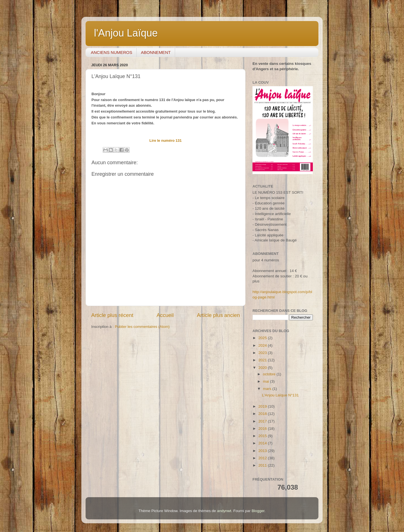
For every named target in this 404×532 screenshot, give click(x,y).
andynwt (224, 511)
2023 (263, 353)
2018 (263, 414)
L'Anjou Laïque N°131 (280, 395)
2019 (263, 406)
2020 (263, 368)
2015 (263, 436)
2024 (263, 345)
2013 (263, 451)
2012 (263, 458)
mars (268, 389)
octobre (270, 374)
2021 (263, 360)
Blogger (258, 511)
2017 (263, 421)
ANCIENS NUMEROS (112, 52)
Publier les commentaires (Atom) (142, 327)
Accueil (165, 315)
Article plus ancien (218, 315)
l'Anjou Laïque (126, 33)
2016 (263, 429)
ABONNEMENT (156, 52)
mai (267, 381)
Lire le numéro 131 (166, 141)
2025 (263, 338)
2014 (263, 443)
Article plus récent (112, 315)
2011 (263, 465)
